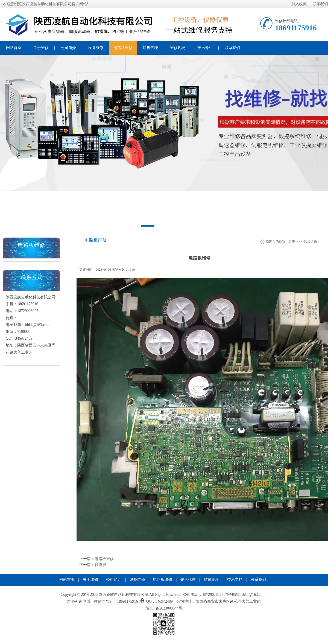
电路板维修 (123, 48)
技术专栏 (205, 48)
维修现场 (178, 48)
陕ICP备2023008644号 (164, 608)
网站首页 (14, 48)
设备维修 (96, 48)
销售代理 (150, 48)
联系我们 (320, 4)
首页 (292, 242)
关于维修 (41, 48)
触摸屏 (100, 565)
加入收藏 (300, 4)
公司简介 (68, 48)
